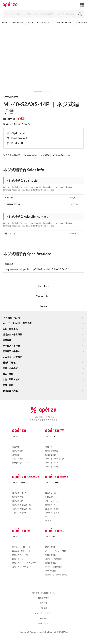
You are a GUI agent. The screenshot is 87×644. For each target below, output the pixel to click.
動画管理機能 (51, 563)
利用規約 (43, 618)
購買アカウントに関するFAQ (24, 563)
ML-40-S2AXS (22, 124)
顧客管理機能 (51, 547)
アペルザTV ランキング (55, 459)
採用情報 (43, 608)
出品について (18, 559)
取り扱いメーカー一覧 (21, 547)
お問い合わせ (43, 623)
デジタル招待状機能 (53, 567)
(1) (37, 155)
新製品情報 (50, 497)
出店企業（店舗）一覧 (21, 551)
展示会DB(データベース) (22, 463)
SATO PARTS (11, 97)
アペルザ (16, 436)
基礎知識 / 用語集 (52, 509)
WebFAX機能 (50, 571)
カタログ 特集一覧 (20, 493)
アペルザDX (50, 536)
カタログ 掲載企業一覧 (21, 505)
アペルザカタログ (19, 482)
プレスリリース (51, 501)
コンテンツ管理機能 (53, 559)
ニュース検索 (18, 459)
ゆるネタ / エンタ (52, 517)
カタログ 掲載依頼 (20, 513)
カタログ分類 (18, 501)
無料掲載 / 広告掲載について (43, 593)
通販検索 (16, 455)
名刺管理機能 (51, 555)
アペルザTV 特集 (52, 467)
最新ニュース (51, 493)
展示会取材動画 (51, 451)
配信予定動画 (51, 455)
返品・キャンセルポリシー (23, 567)
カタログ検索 (18, 451)
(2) (12, 155)
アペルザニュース (52, 482)
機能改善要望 (43, 598)
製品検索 (16, 447)
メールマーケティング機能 (56, 551)
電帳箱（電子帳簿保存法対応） (58, 574)
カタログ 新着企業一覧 (21, 509)
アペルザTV (50, 436)
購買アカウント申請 (20, 555)
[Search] (43, 14)
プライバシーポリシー (43, 613)
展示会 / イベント (52, 505)
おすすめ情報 (18, 497)
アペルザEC (17, 536)
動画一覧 (49, 447)
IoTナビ (48, 521)
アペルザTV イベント (54, 463)
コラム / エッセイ (52, 513)
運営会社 (43, 603)
